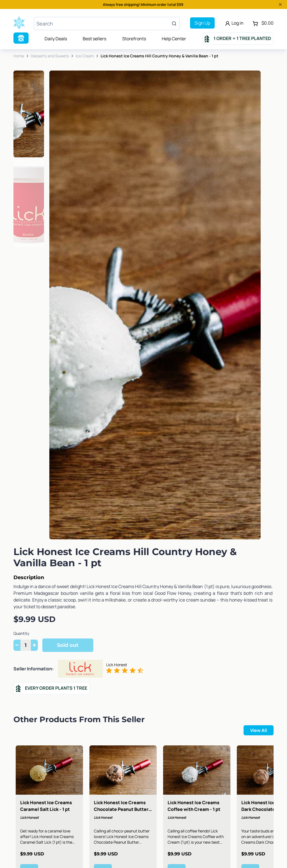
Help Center (174, 39)
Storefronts (134, 39)
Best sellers (94, 39)
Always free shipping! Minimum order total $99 (143, 4)
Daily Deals (56, 39)
